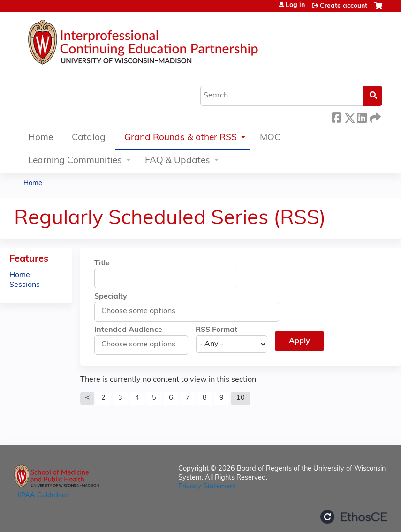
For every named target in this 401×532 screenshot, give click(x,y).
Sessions (25, 285)
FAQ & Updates (178, 161)
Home (41, 138)
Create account (344, 6)
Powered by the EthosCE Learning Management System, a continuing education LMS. (354, 517)
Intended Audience (128, 330)
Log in (295, 6)
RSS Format (216, 330)
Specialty (111, 297)
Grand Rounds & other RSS (181, 138)
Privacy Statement (207, 487)
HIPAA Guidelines (42, 496)
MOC (270, 138)
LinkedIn (362, 116)
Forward (374, 116)
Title (102, 263)
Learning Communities (75, 161)
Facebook (336, 116)
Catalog (89, 138)
